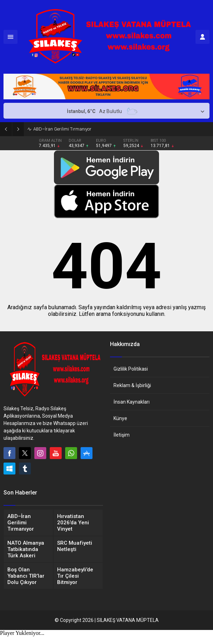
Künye (120, 418)
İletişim (122, 435)
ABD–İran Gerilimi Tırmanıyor (62, 129)
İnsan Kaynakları (132, 402)
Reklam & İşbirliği (132, 385)
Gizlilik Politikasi (131, 369)
